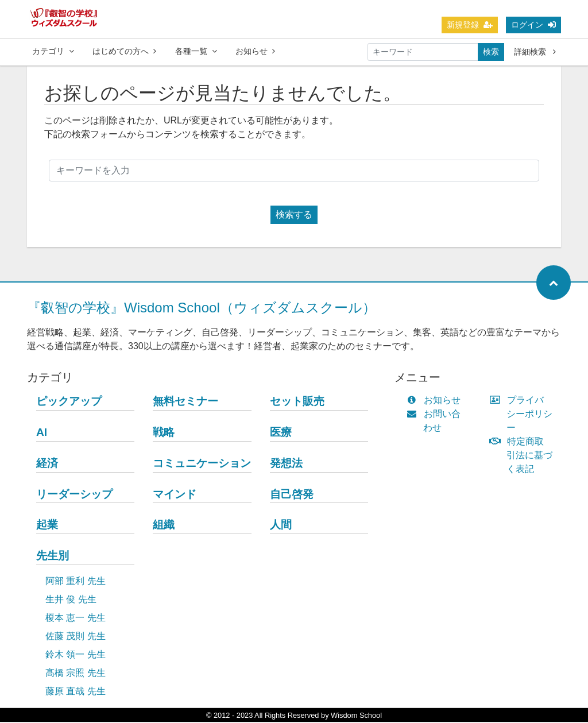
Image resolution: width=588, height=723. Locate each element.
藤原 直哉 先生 (76, 692)
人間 (281, 526)
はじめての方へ (124, 51)
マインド (175, 495)
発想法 (286, 464)
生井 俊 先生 (71, 600)
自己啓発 (292, 495)
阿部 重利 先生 (76, 582)
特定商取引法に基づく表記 (524, 456)
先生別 (53, 557)
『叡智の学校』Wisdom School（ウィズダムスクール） (202, 309)
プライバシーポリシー (524, 415)
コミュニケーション (202, 464)
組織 (164, 526)
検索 (491, 52)
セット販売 (297, 402)
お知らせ (255, 51)
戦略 (164, 433)
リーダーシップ (74, 495)
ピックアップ (69, 402)
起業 (47, 526)
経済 (47, 464)
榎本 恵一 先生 (76, 619)
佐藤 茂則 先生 (76, 637)
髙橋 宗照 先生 (76, 674)
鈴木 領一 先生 (76, 656)
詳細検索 (535, 52)
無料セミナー (185, 402)
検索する (294, 216)
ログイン (533, 25)
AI (42, 433)
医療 (281, 433)
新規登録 (470, 25)
